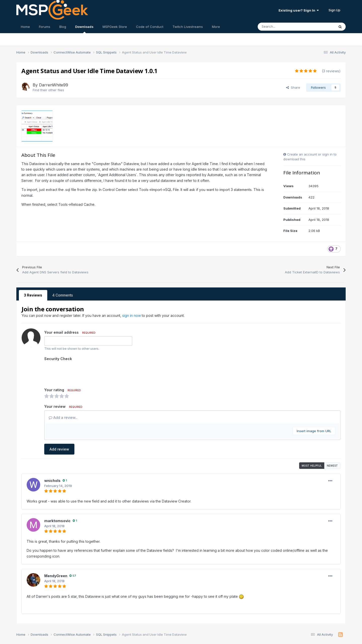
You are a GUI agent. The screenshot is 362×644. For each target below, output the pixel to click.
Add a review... (63, 398)
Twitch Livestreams (188, 27)
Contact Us (172, 631)
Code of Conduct (150, 27)
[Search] (285, 27)
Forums (45, 27)
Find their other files (48, 90)
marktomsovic (57, 501)
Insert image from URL (314, 411)
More (216, 27)
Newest (332, 446)
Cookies (192, 631)
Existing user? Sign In (299, 10)
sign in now (131, 315)
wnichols (52, 461)
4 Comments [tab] (63, 295)
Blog (63, 27)
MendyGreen (56, 556)
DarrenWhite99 (54, 85)
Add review (59, 430)
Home (25, 27)
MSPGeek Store (115, 27)
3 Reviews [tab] (33, 295)
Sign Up (334, 10)
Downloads (84, 29)
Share (293, 87)
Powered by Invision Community (181, 637)
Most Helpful (312, 446)
